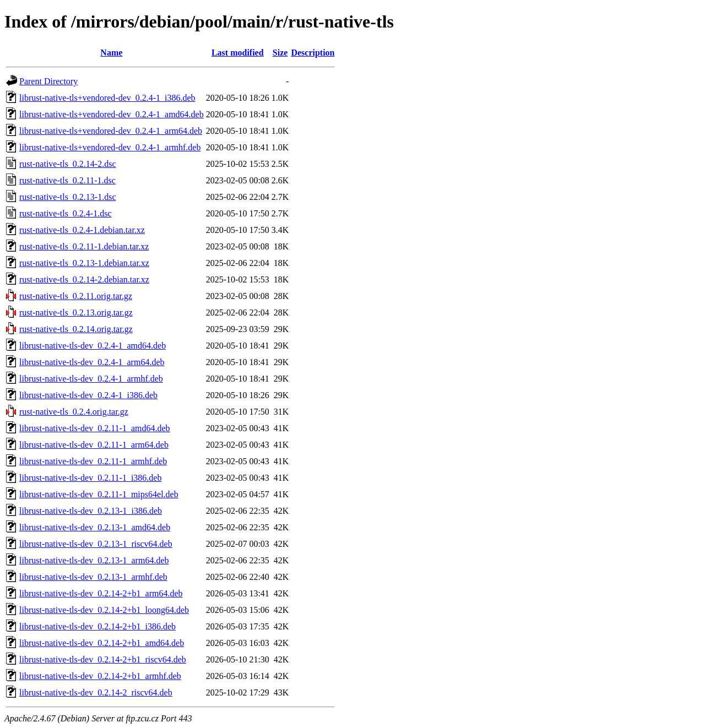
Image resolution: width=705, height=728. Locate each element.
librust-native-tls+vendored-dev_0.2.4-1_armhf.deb (110, 147)
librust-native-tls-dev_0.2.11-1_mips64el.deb (99, 494)
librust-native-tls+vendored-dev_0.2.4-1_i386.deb (107, 98)
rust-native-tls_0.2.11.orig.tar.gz (76, 296)
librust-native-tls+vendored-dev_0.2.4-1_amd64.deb (112, 114)
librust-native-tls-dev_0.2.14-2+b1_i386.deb (97, 626)
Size (280, 53)
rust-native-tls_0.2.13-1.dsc (68, 197)
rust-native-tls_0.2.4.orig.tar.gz (74, 412)
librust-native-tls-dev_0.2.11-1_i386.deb (90, 478)
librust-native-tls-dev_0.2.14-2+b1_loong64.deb (104, 610)
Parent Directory (48, 81)
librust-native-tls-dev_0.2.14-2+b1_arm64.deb (101, 593)
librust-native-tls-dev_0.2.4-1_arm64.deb (92, 362)
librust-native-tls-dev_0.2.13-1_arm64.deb (94, 560)
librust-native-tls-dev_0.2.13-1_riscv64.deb (96, 544)
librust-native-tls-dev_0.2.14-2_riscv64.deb (96, 692)
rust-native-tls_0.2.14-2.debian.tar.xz (84, 279)
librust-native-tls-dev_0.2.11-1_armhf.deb (93, 461)
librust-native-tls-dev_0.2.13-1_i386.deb (91, 511)
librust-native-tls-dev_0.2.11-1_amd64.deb (95, 428)
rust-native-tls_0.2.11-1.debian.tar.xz (84, 246)
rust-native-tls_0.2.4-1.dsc (66, 213)
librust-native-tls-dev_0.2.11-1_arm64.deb (94, 445)
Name (111, 53)
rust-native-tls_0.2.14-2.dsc (68, 164)
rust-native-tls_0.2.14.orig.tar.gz (76, 329)
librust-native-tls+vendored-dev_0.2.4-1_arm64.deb (111, 131)
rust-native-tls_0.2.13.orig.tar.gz (76, 313)
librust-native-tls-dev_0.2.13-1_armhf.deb (93, 577)
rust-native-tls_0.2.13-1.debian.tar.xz (84, 263)
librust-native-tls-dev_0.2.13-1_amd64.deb (95, 527)
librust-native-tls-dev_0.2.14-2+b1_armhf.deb (100, 676)
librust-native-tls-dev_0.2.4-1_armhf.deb (91, 379)
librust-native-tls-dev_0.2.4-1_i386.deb (88, 395)
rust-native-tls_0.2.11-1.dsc (67, 180)
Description (313, 53)
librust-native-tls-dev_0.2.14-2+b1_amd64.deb (102, 643)
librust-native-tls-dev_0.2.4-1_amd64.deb (93, 346)
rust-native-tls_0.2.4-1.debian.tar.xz (82, 230)
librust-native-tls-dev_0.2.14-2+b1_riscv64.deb (103, 659)
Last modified (238, 53)
